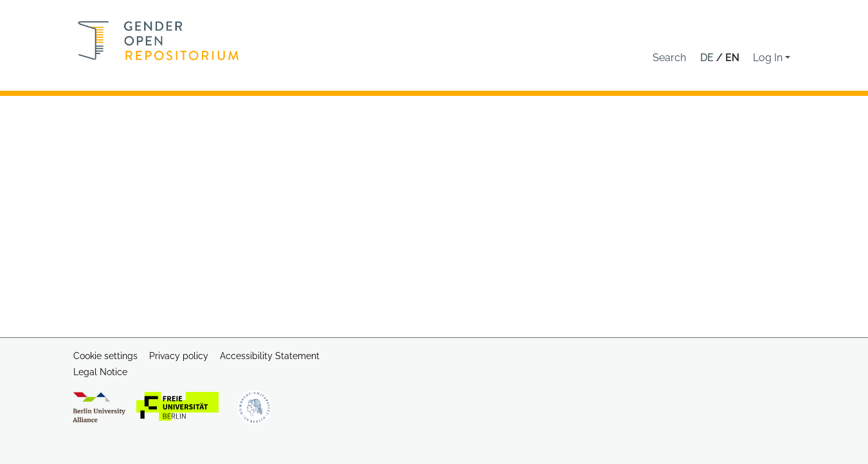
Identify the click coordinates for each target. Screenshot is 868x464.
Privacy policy (179, 356)
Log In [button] (769, 58)
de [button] (708, 58)
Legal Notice (100, 372)
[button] (669, 58)
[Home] (158, 41)
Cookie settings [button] (105, 356)
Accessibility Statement (270, 356)
